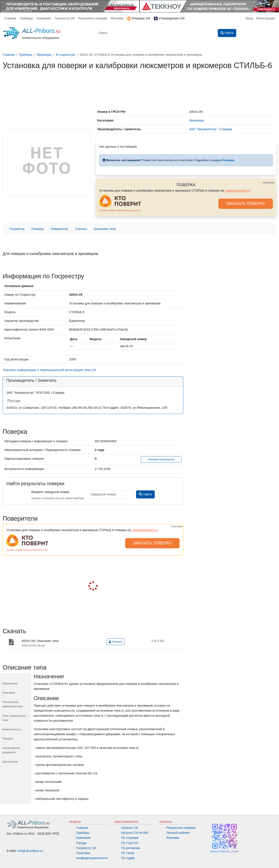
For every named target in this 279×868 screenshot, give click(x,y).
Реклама (117, 18)
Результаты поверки (93, 18)
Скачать (81, 229)
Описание (9, 693)
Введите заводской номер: (50, 492)
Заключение (10, 762)
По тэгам (128, 853)
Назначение (10, 683)
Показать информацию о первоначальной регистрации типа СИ (49, 370)
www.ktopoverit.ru (238, 191)
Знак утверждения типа (14, 718)
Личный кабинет (178, 833)
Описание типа (105, 229)
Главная (10, 18)
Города (81, 843)
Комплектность (12, 729)
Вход (249, 18)
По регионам (131, 848)
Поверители (59, 229)
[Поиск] (154, 33)
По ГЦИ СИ (129, 843)
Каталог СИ (130, 828)
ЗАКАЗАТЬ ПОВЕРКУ (246, 204)
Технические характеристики (12, 704)
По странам (130, 838)
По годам (128, 858)
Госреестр (17, 229)
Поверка (37, 229)
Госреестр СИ (65, 18)
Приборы (26, 18)
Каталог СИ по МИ (135, 833)
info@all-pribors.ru (30, 851)
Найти (145, 494)
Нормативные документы (11, 750)
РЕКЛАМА (269, 183)
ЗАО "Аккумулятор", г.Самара (211, 129)
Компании (44, 18)
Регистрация (265, 18)
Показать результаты (161, 459)
